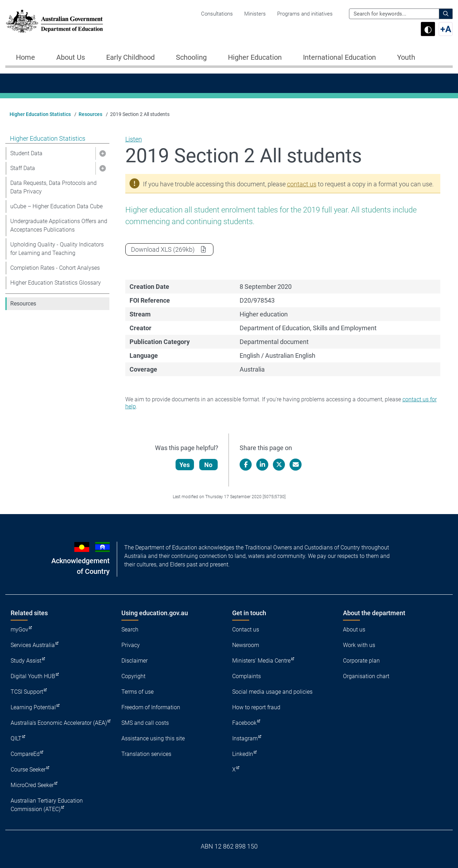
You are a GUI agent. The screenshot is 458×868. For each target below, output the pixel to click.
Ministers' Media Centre (261, 661)
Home (25, 57)
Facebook (244, 723)
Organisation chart (366, 676)
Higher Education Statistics (40, 114)
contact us (302, 184)
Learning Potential (33, 707)
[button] (102, 153)
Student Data (26, 153)
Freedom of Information (151, 707)
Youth (406, 57)
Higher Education (255, 57)
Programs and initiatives (305, 14)
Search (130, 630)
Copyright (133, 676)
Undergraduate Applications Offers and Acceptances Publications (59, 225)
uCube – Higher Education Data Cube (56, 206)
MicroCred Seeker (32, 785)
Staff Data (23, 168)
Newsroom (246, 645)
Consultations (217, 14)
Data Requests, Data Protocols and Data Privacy (53, 187)
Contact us (246, 630)
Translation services (146, 754)
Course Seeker (28, 770)
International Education (339, 57)
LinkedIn (243, 754)
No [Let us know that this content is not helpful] (209, 465)
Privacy (131, 645)
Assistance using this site (153, 738)
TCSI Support (27, 692)
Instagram (245, 738)
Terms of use (138, 692)
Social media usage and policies (272, 692)
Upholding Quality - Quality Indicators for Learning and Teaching (57, 249)
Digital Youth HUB (33, 676)
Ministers (255, 14)
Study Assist (26, 661)
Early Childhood (130, 57)
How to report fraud (256, 707)
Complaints (247, 676)
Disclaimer (134, 661)
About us (354, 630)
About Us (71, 57)
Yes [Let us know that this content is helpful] (185, 465)
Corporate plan (361, 661)
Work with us (359, 645)
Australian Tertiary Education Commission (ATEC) (47, 805)
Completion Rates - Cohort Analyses (55, 268)
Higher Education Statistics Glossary (56, 283)
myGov (19, 630)
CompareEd (25, 754)
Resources (90, 114)
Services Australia (33, 645)
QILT (16, 738)
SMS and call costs (145, 723)
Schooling (191, 57)
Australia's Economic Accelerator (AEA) (59, 723)
